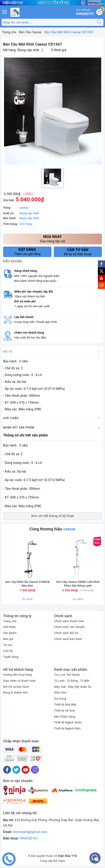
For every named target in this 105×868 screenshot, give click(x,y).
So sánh (27, 599)
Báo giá (8, 639)
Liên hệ (8, 651)
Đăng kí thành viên (15, 693)
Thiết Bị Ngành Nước (68, 722)
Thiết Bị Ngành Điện (67, 728)
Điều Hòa (60, 693)
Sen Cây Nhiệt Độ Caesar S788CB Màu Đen (27, 584)
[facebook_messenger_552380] (95, 858)
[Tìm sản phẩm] (48, 22)
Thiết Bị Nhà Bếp (65, 705)
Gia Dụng (60, 699)
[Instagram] (35, 770)
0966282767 (29, 838)
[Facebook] (7, 770)
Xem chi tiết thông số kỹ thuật (52, 516)
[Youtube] (26, 770)
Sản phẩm (10, 633)
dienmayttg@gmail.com (30, 832)
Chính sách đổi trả (66, 633)
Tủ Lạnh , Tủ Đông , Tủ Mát (72, 681)
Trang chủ (10, 621)
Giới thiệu (9, 627)
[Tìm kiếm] (99, 22)
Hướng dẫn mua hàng (17, 675)
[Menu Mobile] (5, 11)
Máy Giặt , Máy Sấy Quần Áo (73, 687)
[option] (52, 111)
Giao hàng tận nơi (52, 239)
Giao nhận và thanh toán (19, 681)
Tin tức (8, 645)
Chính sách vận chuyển (70, 627)
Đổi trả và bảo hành (16, 687)
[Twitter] (16, 770)
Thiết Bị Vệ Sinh (65, 711)
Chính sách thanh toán (69, 621)
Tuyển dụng (11, 657)
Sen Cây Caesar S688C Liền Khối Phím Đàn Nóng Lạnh (78, 584)
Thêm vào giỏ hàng (27, 252)
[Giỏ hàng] (99, 12)
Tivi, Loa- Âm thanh (67, 675)
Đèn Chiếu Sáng (65, 717)
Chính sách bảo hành (68, 639)
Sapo (62, 861)
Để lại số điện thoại (78, 252)
